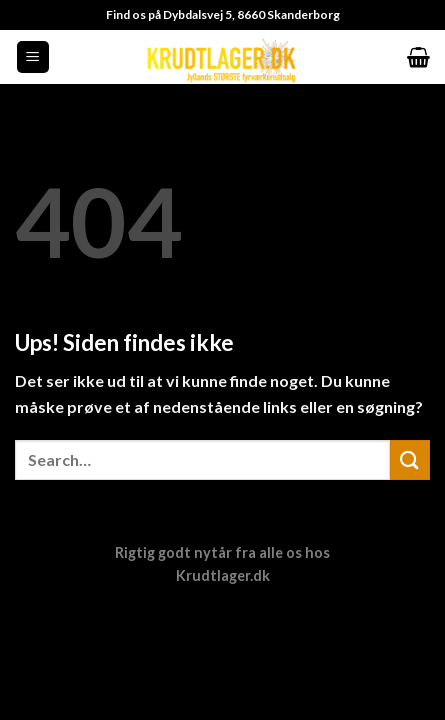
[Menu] (33, 57)
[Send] (410, 459)
